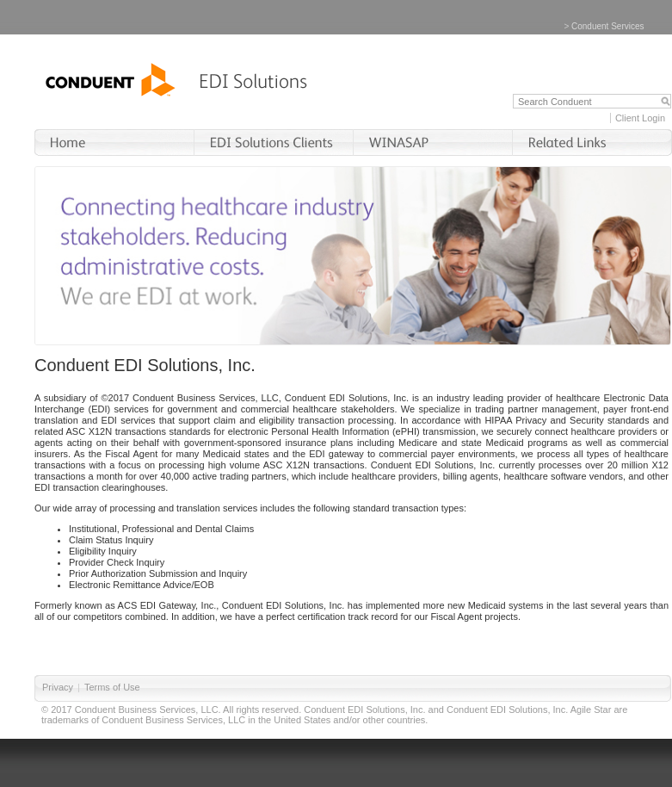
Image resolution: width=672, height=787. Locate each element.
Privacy (58, 687)
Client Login (640, 118)
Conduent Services (608, 26)
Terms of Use (112, 687)
